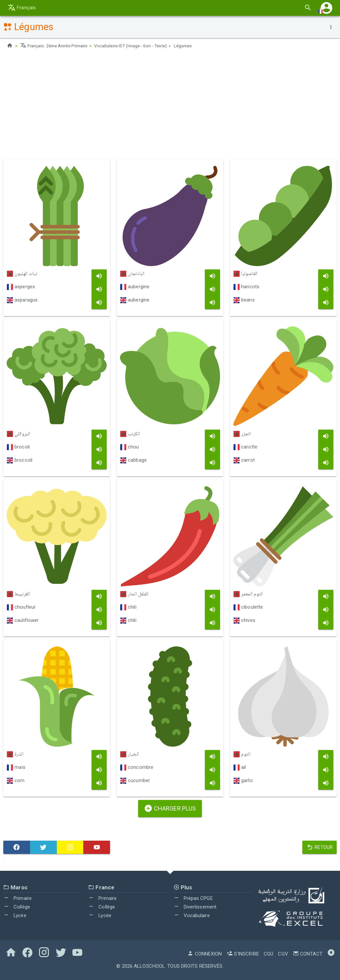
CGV (283, 954)
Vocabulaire (192, 915)
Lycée (15, 915)
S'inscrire (243, 954)
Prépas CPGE (193, 898)
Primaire (18, 898)
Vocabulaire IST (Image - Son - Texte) (140, 46)
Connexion (205, 954)
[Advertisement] (170, 106)
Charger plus (170, 808)
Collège (17, 907)
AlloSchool (149, 966)
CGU (268, 954)
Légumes (196, 46)
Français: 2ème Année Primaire (57, 46)
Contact (308, 954)
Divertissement (195, 907)
